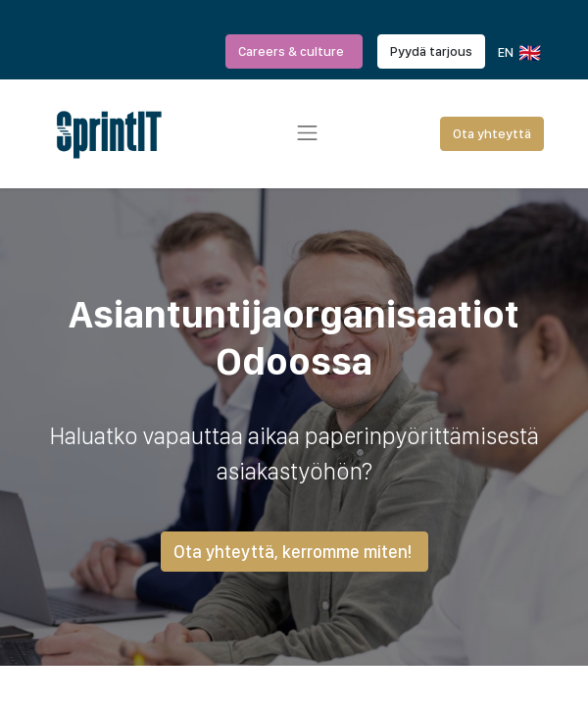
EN (518, 53)
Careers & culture (294, 51)
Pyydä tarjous (431, 51)
